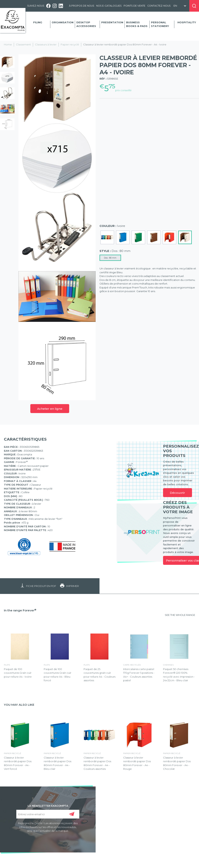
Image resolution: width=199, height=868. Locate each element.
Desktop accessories (86, 24)
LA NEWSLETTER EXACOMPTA (48, 806)
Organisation (63, 22)
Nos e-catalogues (109, 6)
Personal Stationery (160, 24)
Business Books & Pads (137, 24)
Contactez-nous (159, 6)
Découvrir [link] (177, 493)
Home (8, 44)
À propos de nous (82, 6)
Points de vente (134, 6)
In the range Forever (20, 610)
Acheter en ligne (50, 409)
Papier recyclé (70, 44)
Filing (38, 22)
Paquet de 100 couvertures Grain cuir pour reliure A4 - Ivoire (18, 673)
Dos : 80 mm (110, 258)
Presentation (112, 22)
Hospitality (187, 22)
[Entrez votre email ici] (48, 814)
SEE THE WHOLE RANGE (180, 615)
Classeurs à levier (46, 44)
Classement (23, 44)
